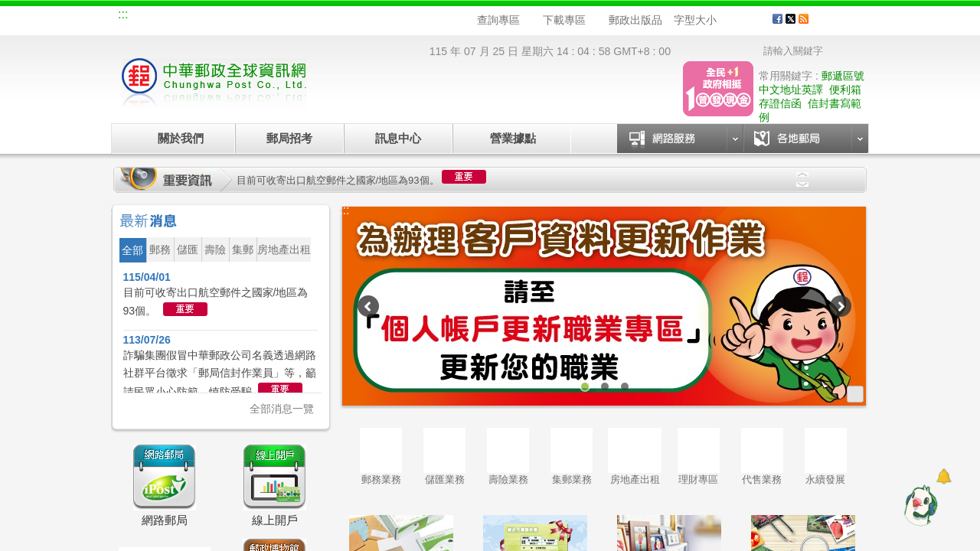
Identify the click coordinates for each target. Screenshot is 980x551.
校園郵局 (254, 17)
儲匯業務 (444, 456)
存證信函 (780, 103)
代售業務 (762, 456)
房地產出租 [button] (284, 249)
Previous (802, 174)
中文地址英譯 (791, 90)
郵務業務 (381, 456)
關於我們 (181, 138)
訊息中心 (398, 138)
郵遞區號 (843, 76)
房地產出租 (635, 456)
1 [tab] (585, 386)
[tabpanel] (604, 306)
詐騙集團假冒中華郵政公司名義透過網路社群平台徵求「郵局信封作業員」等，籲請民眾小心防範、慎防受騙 (220, 373)
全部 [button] (132, 250)
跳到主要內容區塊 (8, 8)
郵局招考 (289, 138)
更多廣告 (855, 394)
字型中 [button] (741, 20)
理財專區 (699, 456)
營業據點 (512, 138)
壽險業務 (508, 456)
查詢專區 (498, 20)
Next (802, 184)
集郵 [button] (243, 249)
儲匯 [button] (188, 249)
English (410, 17)
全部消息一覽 (282, 409)
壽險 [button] (215, 249)
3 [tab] (625, 386)
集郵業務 (572, 456)
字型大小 (695, 20)
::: (123, 14)
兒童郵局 (305, 17)
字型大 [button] (755, 20)
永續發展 (826, 456)
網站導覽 (152, 17)
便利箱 (845, 90)
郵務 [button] (160, 249)
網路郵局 (357, 17)
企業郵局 (203, 17)
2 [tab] (605, 386)
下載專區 (564, 20)
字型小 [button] (726, 20)
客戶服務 (843, 24)
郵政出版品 (635, 20)
